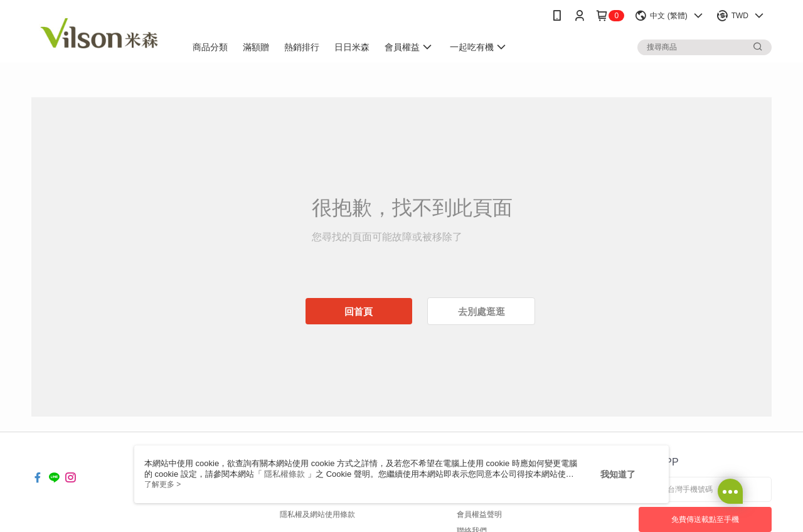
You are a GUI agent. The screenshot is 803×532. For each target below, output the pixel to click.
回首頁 (359, 311)
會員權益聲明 (479, 514)
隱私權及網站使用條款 (317, 514)
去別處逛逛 (481, 311)
